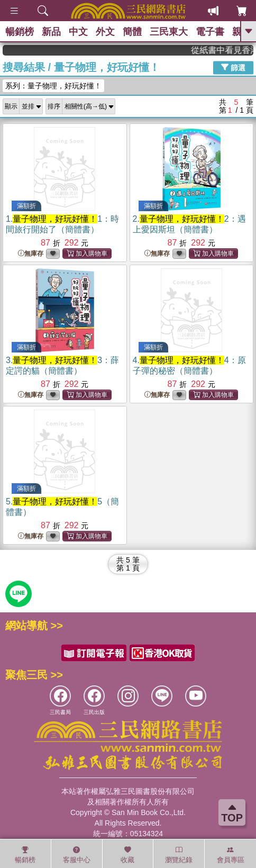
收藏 (127, 855)
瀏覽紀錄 (179, 855)
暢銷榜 (20, 32)
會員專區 (231, 855)
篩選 (233, 67)
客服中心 (77, 855)
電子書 (210, 32)
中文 (78, 32)
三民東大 (169, 32)
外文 (105, 32)
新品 (51, 32)
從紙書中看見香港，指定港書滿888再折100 (227, 50)
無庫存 (31, 254)
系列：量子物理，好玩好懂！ (53, 86)
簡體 (132, 32)
